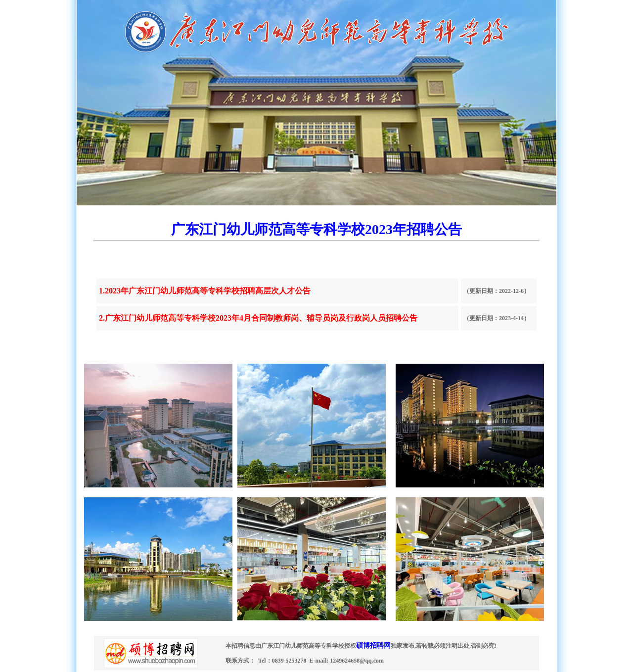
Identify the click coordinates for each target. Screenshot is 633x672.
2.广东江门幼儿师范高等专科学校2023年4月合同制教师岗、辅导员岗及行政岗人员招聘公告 (258, 318)
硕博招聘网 (373, 646)
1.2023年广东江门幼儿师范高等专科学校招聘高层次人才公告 (205, 291)
